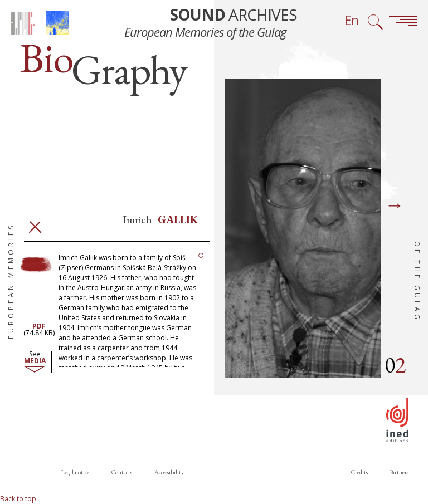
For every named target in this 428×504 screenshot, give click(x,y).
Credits (359, 472)
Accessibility (169, 472)
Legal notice (75, 472)
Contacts (122, 472)
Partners (399, 472)
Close (35, 227)
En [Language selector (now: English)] (352, 20)
